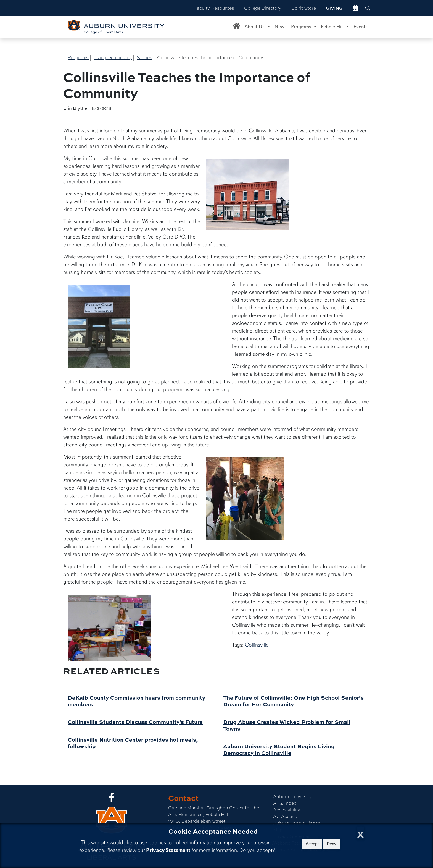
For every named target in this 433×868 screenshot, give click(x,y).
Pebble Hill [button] (333, 27)
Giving (334, 8)
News (281, 27)
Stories (144, 57)
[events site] (355, 8)
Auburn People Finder (296, 823)
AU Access (285, 816)
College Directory (263, 8)
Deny (332, 844)
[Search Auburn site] (368, 8)
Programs (78, 57)
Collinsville (257, 645)
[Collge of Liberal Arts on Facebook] (112, 799)
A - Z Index (285, 803)
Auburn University (292, 796)
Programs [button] (302, 27)
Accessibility (287, 810)
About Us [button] (255, 27)
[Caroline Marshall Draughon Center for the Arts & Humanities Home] (237, 27)
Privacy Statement (168, 850)
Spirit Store (304, 8)
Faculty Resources (214, 8)
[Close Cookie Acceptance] (361, 833)
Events (361, 27)
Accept (312, 844)
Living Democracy (113, 57)
